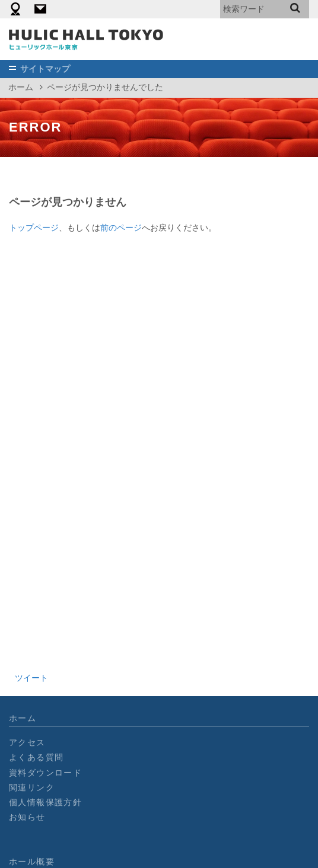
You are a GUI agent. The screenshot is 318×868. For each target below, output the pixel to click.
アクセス (27, 742)
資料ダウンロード (45, 773)
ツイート (31, 678)
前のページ (121, 228)
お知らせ (27, 817)
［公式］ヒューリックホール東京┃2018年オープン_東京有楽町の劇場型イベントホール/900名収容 (86, 39)
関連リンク (32, 787)
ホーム (21, 87)
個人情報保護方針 (45, 802)
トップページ (34, 228)
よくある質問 (36, 757)
